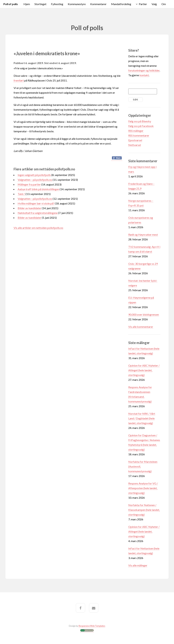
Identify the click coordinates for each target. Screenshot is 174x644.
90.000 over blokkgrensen (144, 314)
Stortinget (40, 4)
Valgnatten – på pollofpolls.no (35, 180)
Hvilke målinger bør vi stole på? (36, 203)
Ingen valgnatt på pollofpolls (34, 175)
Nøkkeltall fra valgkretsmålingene (38, 213)
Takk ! (21, 194)
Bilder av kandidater (29, 208)
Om (164, 4)
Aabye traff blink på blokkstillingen (38, 189)
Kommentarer (98, 4)
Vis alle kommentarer (141, 327)
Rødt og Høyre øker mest (143, 235)
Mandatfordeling (121, 4)
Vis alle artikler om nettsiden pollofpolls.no (38, 228)
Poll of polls (11, 4)
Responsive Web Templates (92, 626)
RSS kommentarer (139, 135)
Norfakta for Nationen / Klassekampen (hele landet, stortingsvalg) (144, 510)
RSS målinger (136, 131)
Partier (143, 4)
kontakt (144, 75)
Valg (154, 4)
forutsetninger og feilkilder (144, 70)
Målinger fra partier (29, 184)
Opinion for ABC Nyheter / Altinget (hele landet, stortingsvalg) (144, 370)
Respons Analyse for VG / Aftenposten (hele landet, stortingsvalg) (143, 488)
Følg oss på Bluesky (140, 121)
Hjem (27, 4)
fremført (19, 80)
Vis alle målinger (138, 565)
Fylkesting (57, 4)
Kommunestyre (77, 4)
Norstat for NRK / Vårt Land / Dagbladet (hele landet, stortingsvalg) (142, 418)
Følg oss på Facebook (141, 126)
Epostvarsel (135, 140)
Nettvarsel (135, 145)
